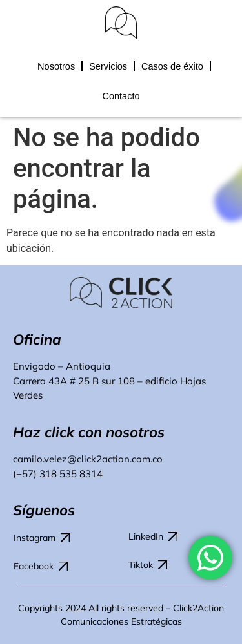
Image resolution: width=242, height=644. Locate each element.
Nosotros (56, 66)
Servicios (108, 66)
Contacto (121, 96)
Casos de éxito (172, 66)
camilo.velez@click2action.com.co (88, 459)
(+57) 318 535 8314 (58, 474)
